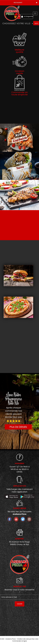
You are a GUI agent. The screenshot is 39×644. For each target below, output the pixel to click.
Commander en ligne (20, 641)
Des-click (35, 639)
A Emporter (27, 16)
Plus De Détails (18, 427)
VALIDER (20, 604)
